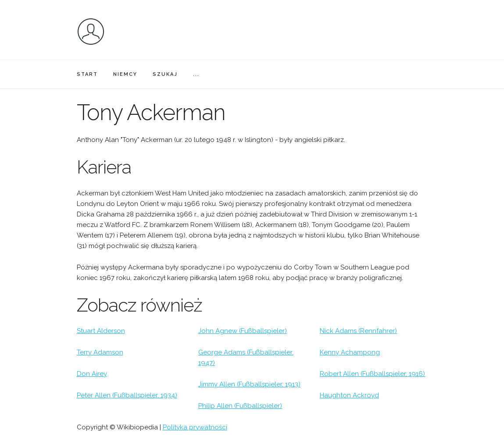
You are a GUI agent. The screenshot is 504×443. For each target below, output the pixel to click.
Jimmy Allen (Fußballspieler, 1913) (249, 384)
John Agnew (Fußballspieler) (243, 331)
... (196, 74)
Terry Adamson (100, 352)
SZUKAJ (165, 74)
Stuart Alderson (101, 331)
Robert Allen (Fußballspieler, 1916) (372, 374)
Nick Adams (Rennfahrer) (358, 331)
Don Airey (92, 374)
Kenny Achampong (350, 352)
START (87, 74)
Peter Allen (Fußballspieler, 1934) (127, 395)
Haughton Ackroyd (349, 395)
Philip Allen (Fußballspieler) (240, 406)
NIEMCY (125, 74)
